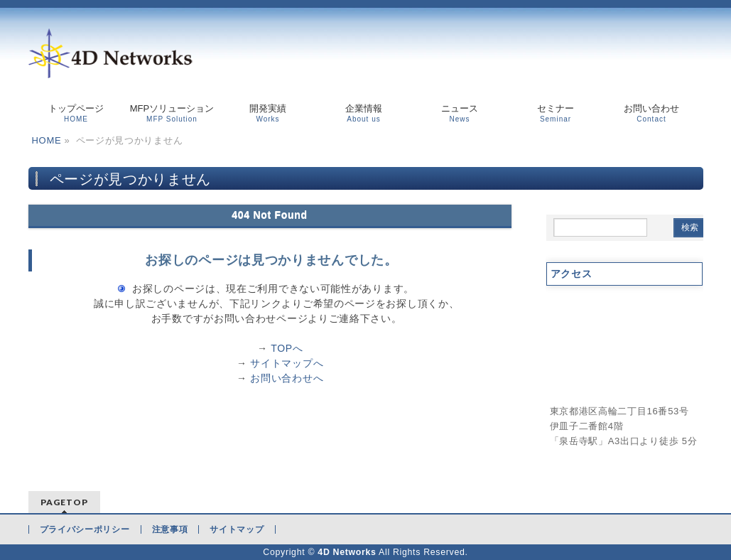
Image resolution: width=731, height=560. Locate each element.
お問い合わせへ (287, 378)
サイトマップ (237, 529)
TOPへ (287, 348)
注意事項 (170, 529)
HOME (47, 140)
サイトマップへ (287, 363)
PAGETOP (64, 502)
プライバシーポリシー (85, 529)
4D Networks (347, 552)
